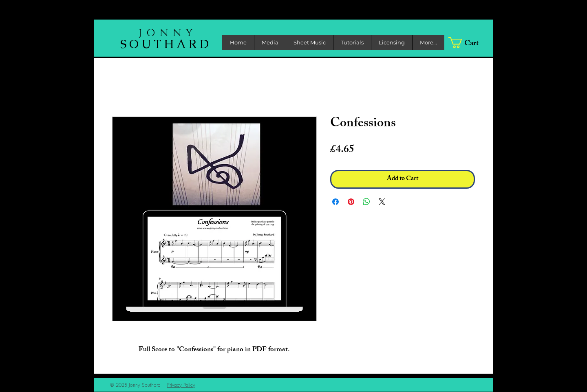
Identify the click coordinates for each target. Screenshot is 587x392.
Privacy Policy (181, 385)
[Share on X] (382, 202)
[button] (270, 43)
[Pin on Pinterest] (351, 202)
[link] (469, 43)
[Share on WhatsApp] (366, 202)
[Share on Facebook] (335, 202)
